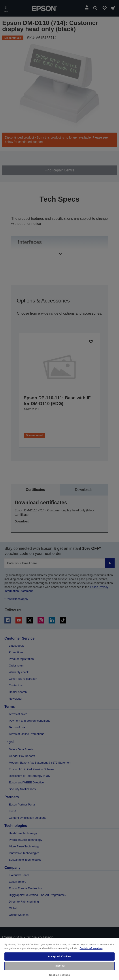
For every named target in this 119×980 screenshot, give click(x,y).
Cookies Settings (59, 975)
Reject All (59, 966)
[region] (59, 959)
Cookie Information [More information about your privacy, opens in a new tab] (91, 948)
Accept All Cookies (59, 956)
